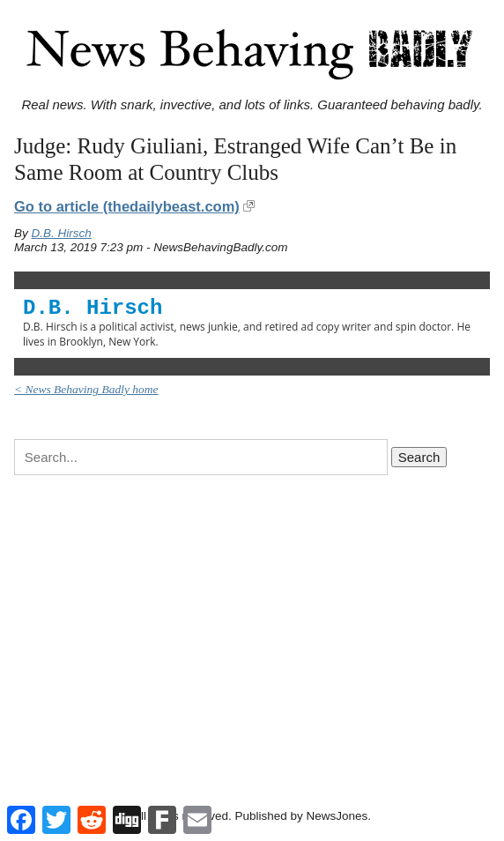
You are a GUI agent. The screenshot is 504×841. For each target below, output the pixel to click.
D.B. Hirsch (62, 233)
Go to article (127, 206)
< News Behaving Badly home (86, 389)
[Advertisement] (252, 627)
